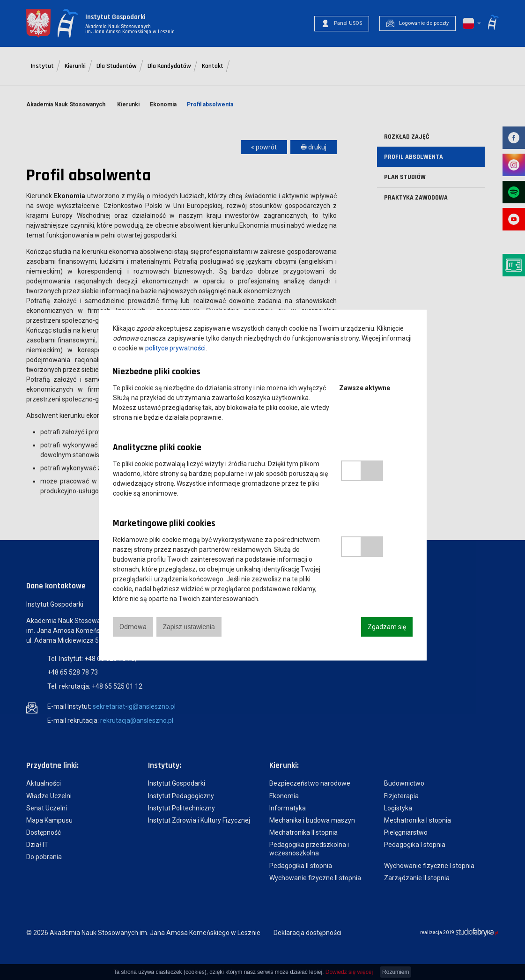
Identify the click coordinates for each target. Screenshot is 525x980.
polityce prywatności (175, 348)
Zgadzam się (387, 627)
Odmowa (133, 627)
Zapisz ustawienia (189, 627)
